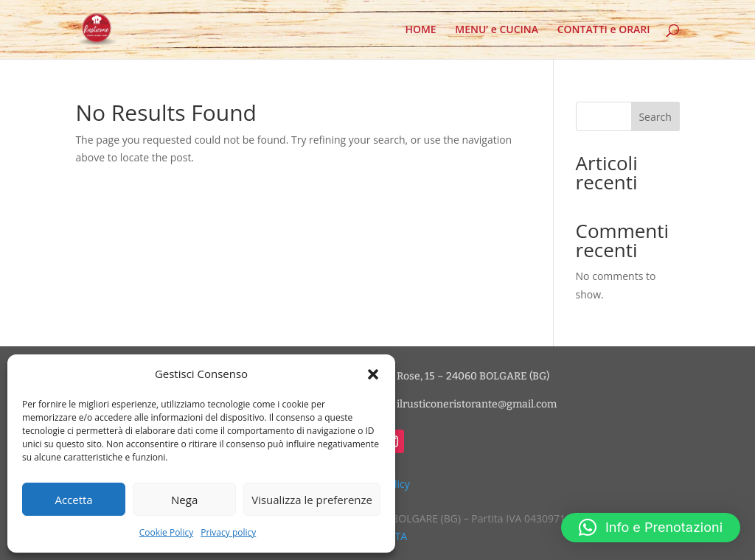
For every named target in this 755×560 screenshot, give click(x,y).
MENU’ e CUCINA (497, 30)
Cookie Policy (166, 532)
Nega (184, 500)
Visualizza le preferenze (312, 500)
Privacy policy (228, 532)
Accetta (73, 500)
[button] (373, 374)
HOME (420, 30)
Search (655, 117)
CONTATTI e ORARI (604, 30)
